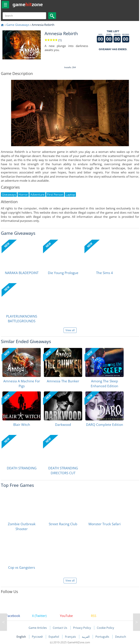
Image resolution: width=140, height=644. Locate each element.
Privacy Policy (82, 628)
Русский (38, 637)
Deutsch (121, 637)
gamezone (28, 4)
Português (103, 637)
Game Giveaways (18, 25)
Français (71, 637)
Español (54, 637)
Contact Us (60, 628)
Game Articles (38, 628)
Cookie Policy (105, 628)
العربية (86, 637)
